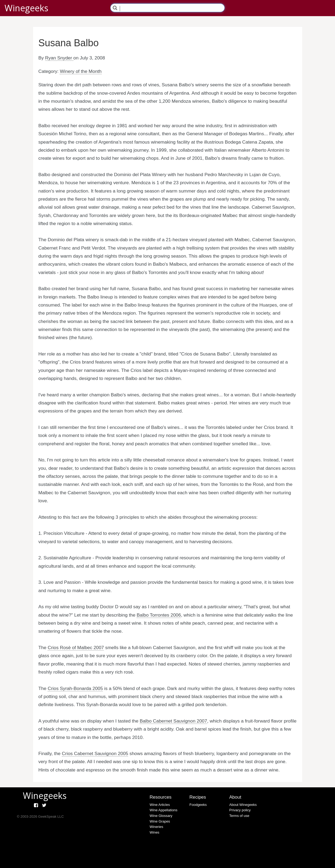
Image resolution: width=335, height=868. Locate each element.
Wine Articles (160, 805)
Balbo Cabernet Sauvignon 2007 (173, 721)
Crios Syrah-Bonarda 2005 (75, 688)
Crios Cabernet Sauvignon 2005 (95, 753)
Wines (154, 832)
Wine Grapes (160, 821)
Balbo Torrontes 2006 (159, 615)
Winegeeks (26, 8)
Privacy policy (240, 810)
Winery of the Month (81, 71)
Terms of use (239, 816)
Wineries (156, 827)
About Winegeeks (243, 805)
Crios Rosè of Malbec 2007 (76, 648)
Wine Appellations (163, 810)
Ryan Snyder (59, 58)
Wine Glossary (161, 816)
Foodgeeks (198, 805)
